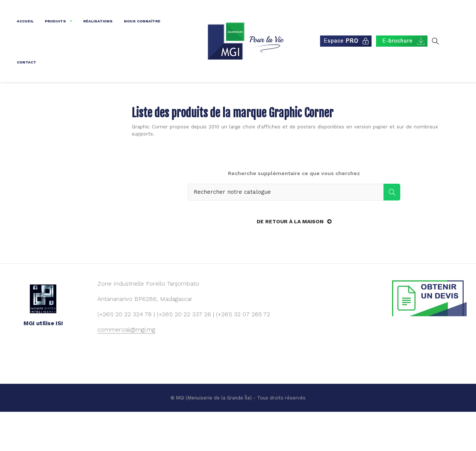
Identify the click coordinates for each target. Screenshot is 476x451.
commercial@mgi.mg (126, 368)
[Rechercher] (294, 231)
